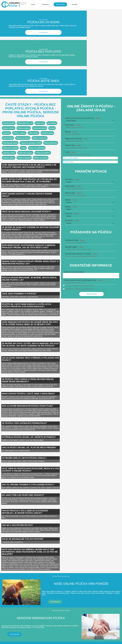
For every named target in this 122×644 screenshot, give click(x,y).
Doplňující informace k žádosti (74, 205)
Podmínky (45, 4)
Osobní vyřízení (9, 61)
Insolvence (72, 146)
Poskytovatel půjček (10, 76)
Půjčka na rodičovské (37, 80)
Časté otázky (60, 4)
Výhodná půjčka (9, 56)
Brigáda (52, 61)
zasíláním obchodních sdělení (84, 222)
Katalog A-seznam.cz (21, 634)
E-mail (70, 85)
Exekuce (71, 132)
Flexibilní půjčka (47, 66)
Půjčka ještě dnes (51, 76)
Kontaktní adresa (68, 94)
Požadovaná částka (75, 173)
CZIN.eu (4, 634)
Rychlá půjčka (8, 71)
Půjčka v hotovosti (24, 90)
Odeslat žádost (91, 227)
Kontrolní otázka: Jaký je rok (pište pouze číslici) (83, 213)
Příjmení (71, 64)
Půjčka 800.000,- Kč (25, 56)
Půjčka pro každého (43, 85)
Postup (23, 80)
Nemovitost (72, 153)
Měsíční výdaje (73, 126)
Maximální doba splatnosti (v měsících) (81, 186)
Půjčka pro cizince (23, 71)
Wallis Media (13, 638)
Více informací (20, 26)
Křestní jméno (73, 58)
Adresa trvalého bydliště (71, 91)
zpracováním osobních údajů (84, 218)
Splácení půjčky (9, 90)
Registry (71, 139)
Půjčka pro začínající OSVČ (31, 76)
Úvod (33, 4)
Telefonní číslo (73, 78)
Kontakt (75, 4)
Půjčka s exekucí (24, 61)
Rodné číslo (40, 56)
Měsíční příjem (73, 119)
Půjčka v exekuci (19, 66)
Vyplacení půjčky (9, 85)
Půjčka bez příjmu (40, 61)
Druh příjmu (72, 112)
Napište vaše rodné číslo (76, 71)
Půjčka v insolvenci (40, 71)
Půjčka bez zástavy (25, 85)
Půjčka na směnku (41, 90)
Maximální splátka (74, 180)
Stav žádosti (52, 56)
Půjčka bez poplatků (10, 80)
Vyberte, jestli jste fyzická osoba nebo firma (82, 51)
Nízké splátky (34, 66)
